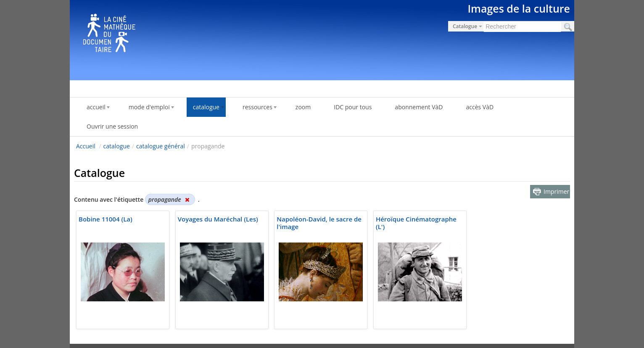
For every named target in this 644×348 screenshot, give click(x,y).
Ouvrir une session (112, 126)
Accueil (86, 146)
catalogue (117, 146)
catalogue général (161, 146)
